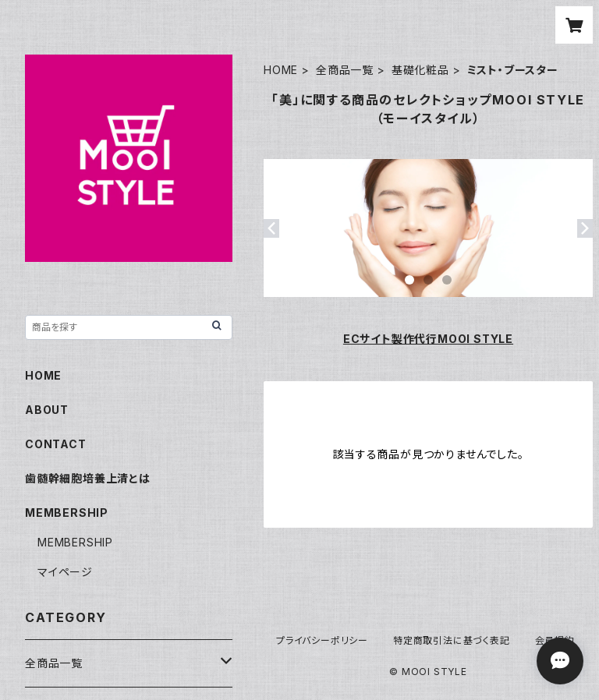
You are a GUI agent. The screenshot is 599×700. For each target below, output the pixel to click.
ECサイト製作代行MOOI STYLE (428, 339)
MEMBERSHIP (75, 542)
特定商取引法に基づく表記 (452, 640)
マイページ (65, 572)
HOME (281, 70)
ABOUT (47, 410)
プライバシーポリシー (322, 640)
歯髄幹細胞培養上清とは (88, 478)
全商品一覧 (345, 70)
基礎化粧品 (420, 70)
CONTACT (56, 444)
